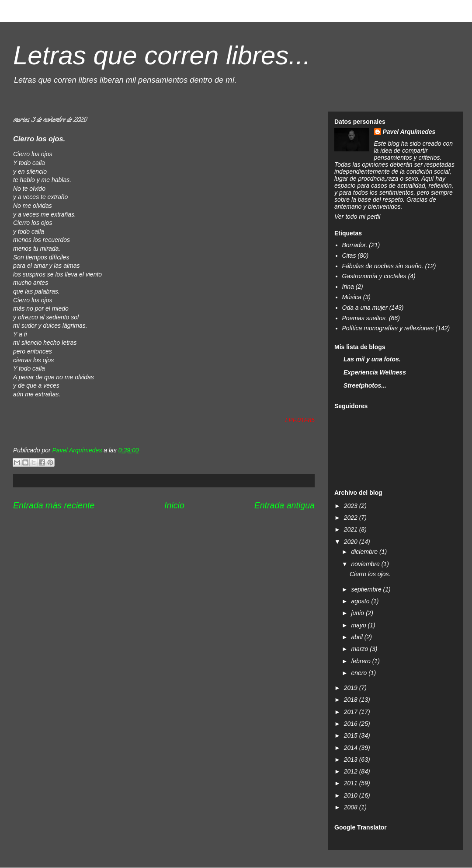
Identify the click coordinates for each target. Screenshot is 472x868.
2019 (352, 688)
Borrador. (355, 245)
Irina (348, 287)
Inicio (174, 505)
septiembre (367, 589)
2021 (352, 529)
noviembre (366, 564)
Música (352, 297)
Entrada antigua (285, 505)
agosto (361, 601)
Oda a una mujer (365, 308)
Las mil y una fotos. (372, 359)
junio (358, 613)
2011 (352, 783)
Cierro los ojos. (370, 574)
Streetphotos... (365, 385)
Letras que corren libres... (162, 55)
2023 (352, 506)
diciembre (365, 552)
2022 (352, 518)
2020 (352, 542)
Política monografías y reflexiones (388, 328)
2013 (352, 759)
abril (357, 637)
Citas (349, 255)
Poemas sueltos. (365, 318)
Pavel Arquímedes (409, 132)
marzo (360, 649)
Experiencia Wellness (375, 372)
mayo (359, 625)
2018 (352, 700)
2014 (352, 748)
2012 (352, 771)
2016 (352, 724)
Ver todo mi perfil (357, 217)
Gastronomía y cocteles (374, 276)
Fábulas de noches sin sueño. (383, 266)
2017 (352, 712)
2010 (352, 795)
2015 (352, 735)
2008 (352, 807)
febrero (361, 661)
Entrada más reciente (54, 505)
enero (360, 673)
